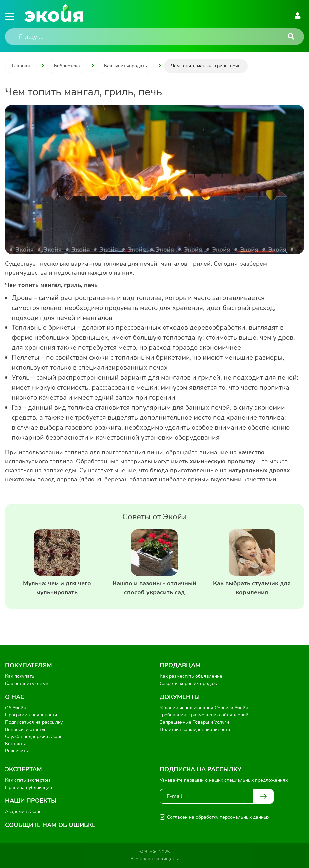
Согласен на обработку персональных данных (218, 817)
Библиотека (67, 66)
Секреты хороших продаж (188, 683)
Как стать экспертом (27, 780)
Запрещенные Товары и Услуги (194, 722)
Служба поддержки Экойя (34, 736)
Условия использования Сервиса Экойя (204, 708)
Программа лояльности (31, 715)
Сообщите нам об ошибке (50, 825)
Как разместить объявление (191, 676)
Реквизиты (17, 751)
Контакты (15, 744)
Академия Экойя (23, 812)
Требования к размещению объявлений (204, 715)
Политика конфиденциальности (195, 729)
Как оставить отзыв (27, 683)
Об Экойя (15, 708)
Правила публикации (28, 788)
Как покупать (20, 676)
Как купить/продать (125, 66)
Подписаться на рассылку (34, 722)
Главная (21, 66)
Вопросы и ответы (25, 729)
